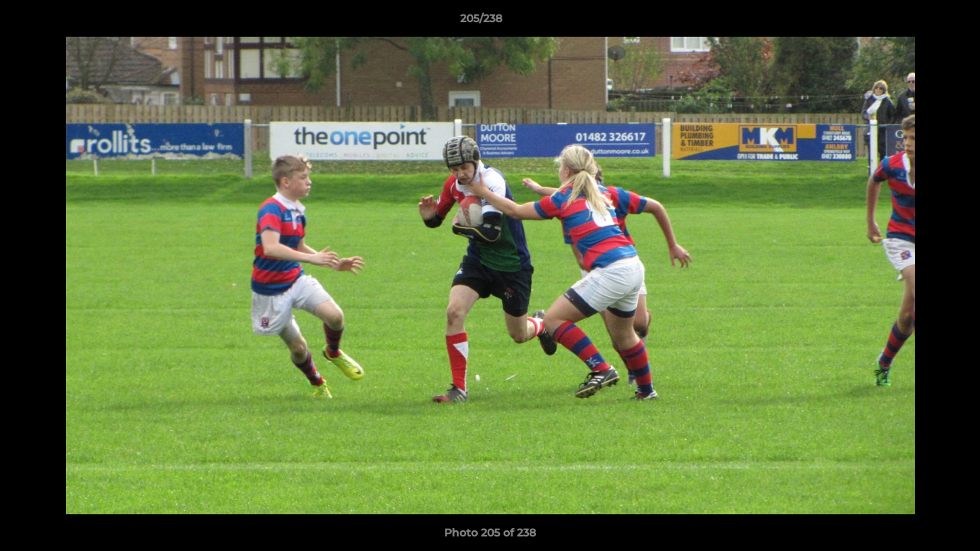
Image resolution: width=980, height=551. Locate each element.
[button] (916, 22)
